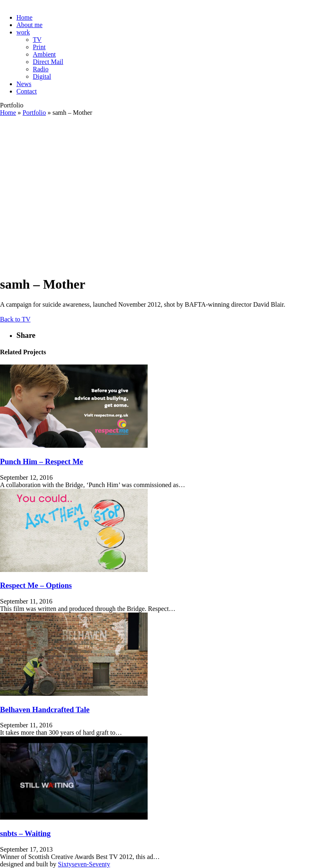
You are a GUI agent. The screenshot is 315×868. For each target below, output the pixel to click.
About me (30, 25)
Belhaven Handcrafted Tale (45, 710)
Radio (41, 69)
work (23, 32)
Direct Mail (48, 62)
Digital (42, 76)
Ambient (44, 54)
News (24, 84)
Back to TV (15, 319)
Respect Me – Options (36, 585)
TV (37, 40)
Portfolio (34, 113)
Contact (27, 91)
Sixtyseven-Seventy (84, 864)
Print (39, 47)
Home (24, 17)
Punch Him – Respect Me (42, 461)
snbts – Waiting (25, 833)
